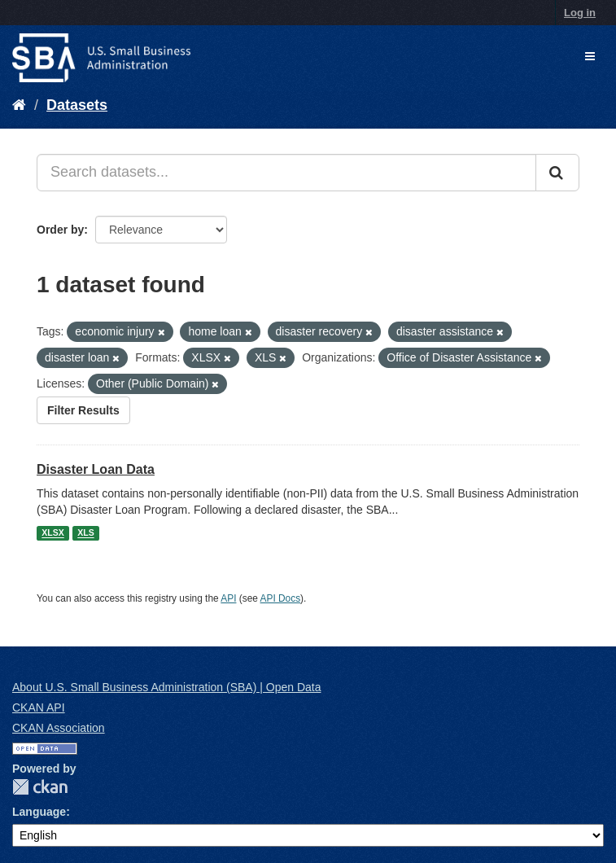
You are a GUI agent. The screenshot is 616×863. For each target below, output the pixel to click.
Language (39, 812)
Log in (580, 13)
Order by (60, 230)
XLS (85, 533)
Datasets (77, 105)
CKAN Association (59, 728)
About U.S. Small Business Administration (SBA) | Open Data (166, 687)
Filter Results (83, 410)
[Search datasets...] (286, 173)
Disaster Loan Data (96, 469)
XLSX (52, 533)
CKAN (40, 787)
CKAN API (39, 707)
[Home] (19, 105)
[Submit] (557, 173)
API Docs (281, 598)
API (228, 598)
